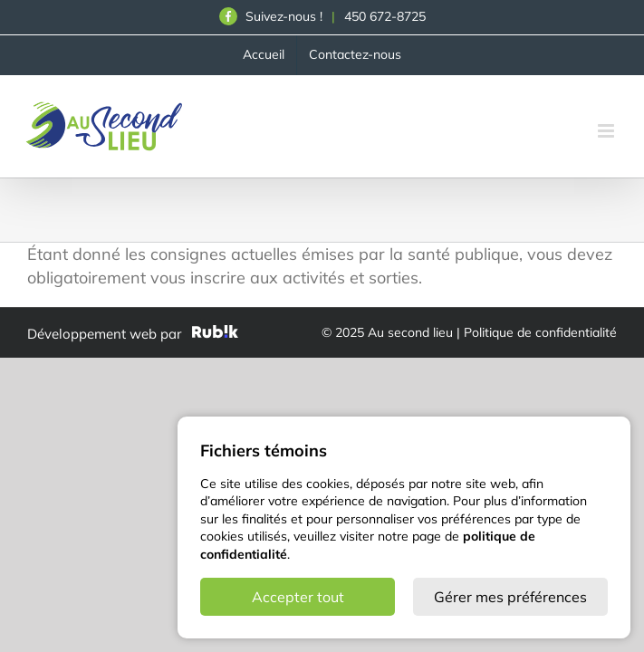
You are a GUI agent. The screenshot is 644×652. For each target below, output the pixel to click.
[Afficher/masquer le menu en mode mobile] (607, 131)
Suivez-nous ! (271, 16)
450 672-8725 (385, 16)
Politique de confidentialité (540, 332)
